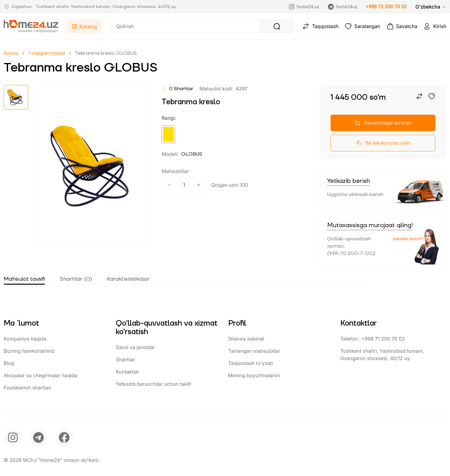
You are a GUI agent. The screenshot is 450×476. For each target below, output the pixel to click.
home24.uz (304, 7)
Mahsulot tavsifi (24, 279)
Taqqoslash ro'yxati (251, 363)
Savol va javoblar (135, 347)
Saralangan (362, 26)
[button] (431, 7)
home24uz (342, 7)
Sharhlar (125, 360)
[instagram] (13, 437)
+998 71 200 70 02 (386, 7)
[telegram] (38, 437)
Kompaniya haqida (25, 339)
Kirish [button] (435, 26)
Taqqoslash (320, 26)
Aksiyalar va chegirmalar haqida (40, 375)
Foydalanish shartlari (27, 388)
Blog (9, 363)
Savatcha (402, 26)
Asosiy (11, 53)
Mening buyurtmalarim (254, 375)
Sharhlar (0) (76, 279)
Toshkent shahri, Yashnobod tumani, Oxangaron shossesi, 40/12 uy (382, 355)
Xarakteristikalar (128, 279)
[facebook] (64, 437)
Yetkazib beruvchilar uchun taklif (153, 384)
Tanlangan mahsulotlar (254, 351)
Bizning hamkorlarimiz (29, 351)
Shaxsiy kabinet (246, 339)
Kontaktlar (127, 372)
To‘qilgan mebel (47, 53)
